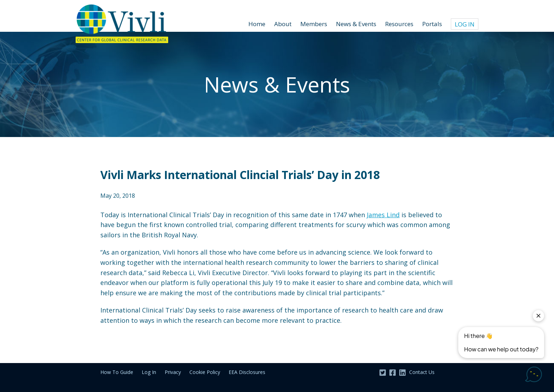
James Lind (383, 215)
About (283, 24)
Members (314, 24)
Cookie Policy (205, 372)
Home (257, 24)
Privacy (173, 372)
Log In (465, 24)
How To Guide (117, 372)
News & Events (356, 24)
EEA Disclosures (247, 372)
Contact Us (422, 372)
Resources (399, 24)
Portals (432, 24)
